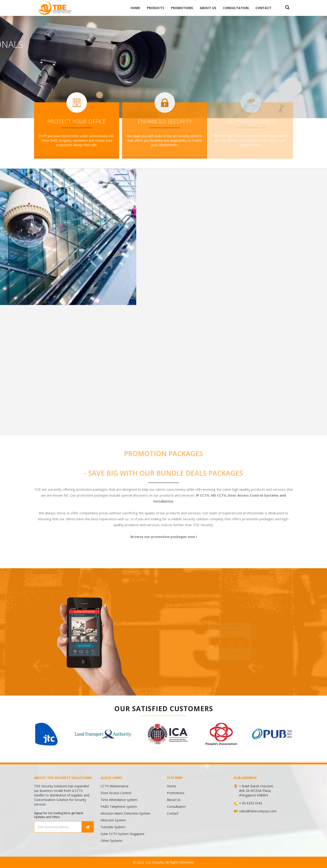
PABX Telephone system (119, 807)
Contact (263, 8)
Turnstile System (113, 827)
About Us (208, 8)
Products (156, 8)
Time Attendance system (119, 800)
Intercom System (113, 820)
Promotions (182, 8)
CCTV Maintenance (115, 786)
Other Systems (111, 841)
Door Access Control (116, 793)
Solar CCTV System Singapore (123, 834)
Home (135, 8)
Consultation (236, 8)
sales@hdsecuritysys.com (258, 811)
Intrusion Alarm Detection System (125, 813)
